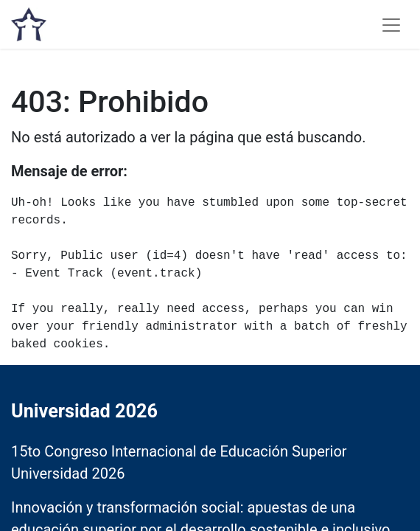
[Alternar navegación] (391, 24)
